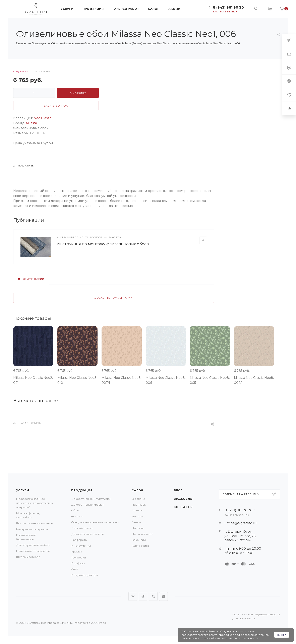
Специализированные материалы (95, 522)
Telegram (143, 596)
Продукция (82, 490)
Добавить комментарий (113, 298)
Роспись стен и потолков (34, 523)
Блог (178, 490)
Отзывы (137, 510)
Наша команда (142, 534)
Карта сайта (140, 546)
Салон (137, 490)
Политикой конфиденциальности (236, 638)
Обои (75, 510)
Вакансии (139, 540)
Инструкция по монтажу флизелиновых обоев (103, 244)
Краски (76, 551)
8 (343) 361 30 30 (228, 7)
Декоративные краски (87, 505)
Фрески (77, 516)
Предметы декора (85, 575)
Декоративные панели (88, 534)
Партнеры (139, 505)
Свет (75, 569)
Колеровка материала (32, 529)
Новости (138, 528)
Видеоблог (184, 499)
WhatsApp (163, 596)
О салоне (138, 499)
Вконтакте (133, 596)
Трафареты (79, 540)
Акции (136, 522)
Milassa (31, 123)
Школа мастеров (28, 557)
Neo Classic (43, 118)
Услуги (23, 490)
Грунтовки (79, 557)
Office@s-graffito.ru (241, 523)
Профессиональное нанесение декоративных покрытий (35, 503)
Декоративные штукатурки (91, 499)
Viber (153, 596)
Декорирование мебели (34, 545)
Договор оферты (244, 619)
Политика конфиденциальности (256, 615)
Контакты (183, 507)
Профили (78, 563)
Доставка (138, 516)
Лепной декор (82, 528)
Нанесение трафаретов (33, 551)
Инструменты (81, 546)
